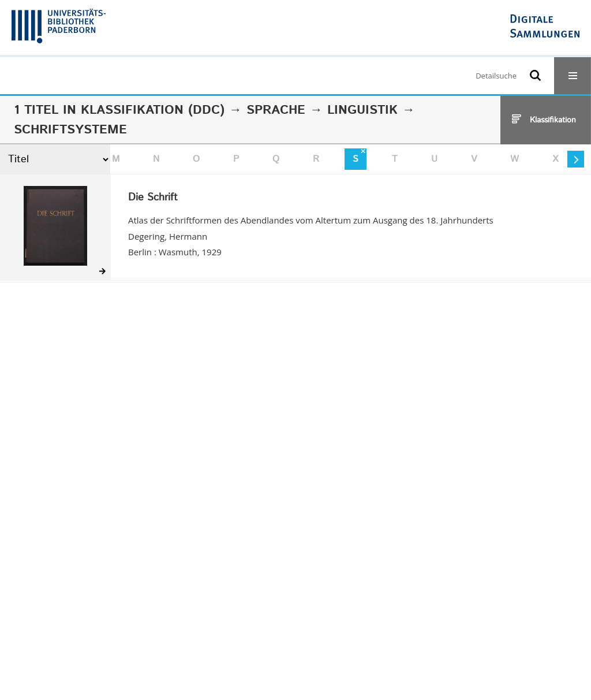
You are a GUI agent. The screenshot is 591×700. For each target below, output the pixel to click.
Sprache (276, 110)
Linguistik (362, 110)
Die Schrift (153, 198)
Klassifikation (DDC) (153, 110)
